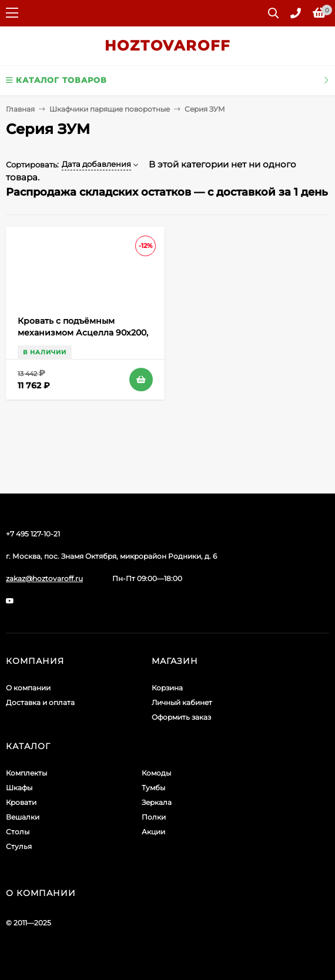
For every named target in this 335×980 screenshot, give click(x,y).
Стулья (19, 846)
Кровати (21, 802)
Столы (18, 832)
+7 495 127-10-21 (33, 534)
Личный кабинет (182, 702)
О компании (28, 688)
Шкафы (19, 788)
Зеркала (157, 802)
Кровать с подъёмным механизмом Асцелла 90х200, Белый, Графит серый (83, 333)
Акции (153, 832)
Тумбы (153, 788)
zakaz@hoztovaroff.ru (44, 578)
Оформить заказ (181, 717)
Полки (154, 817)
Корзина (167, 688)
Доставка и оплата (40, 702)
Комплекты (26, 773)
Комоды (156, 773)
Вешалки (23, 817)
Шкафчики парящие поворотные (110, 109)
